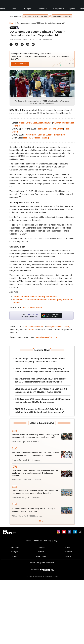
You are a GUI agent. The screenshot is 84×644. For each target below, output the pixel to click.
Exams (15, 9)
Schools (43, 9)
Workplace (59, 9)
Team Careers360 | (16, 39)
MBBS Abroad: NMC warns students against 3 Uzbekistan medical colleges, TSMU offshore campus (42, 401)
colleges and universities (58, 327)
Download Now (20, 64)
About (28, 541)
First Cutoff (42, 129)
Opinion (72, 9)
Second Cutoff (56, 129)
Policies (68, 556)
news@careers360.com (32, 307)
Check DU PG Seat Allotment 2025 (35, 123)
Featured (41, 547)
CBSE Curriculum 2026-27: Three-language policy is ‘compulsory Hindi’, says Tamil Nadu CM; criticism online (42, 370)
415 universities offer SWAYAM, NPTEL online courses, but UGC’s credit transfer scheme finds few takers (41, 380)
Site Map (48, 541)
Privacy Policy (35, 563)
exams (31, 330)
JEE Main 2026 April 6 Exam (36, 16)
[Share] (11, 44)
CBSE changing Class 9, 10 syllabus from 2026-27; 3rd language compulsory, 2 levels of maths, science (41, 390)
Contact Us (37, 541)
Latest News (15, 547)
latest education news (34, 327)
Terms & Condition (47, 563)
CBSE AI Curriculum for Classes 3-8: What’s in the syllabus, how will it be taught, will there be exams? (39, 411)
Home (12, 23)
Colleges (29, 9)
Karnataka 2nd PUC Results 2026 (66, 16)
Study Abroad (41, 556)
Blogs (56, 541)
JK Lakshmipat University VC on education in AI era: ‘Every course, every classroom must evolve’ (40, 360)
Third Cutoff (30, 135)
